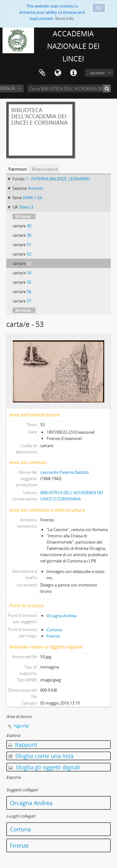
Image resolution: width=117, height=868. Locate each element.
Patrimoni (18, 169)
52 (29, 254)
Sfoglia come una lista (41, 756)
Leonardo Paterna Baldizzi (64, 472)
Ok (99, 8)
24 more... (24, 310)
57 (29, 301)
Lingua (58, 73)
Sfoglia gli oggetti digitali (44, 767)
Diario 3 (26, 207)
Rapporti (23, 745)
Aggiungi (21, 726)
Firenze (53, 636)
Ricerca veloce (45, 169)
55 (29, 282)
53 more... (24, 216)
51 (29, 245)
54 (29, 273)
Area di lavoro (42, 73)
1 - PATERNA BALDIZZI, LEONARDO (58, 179)
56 (29, 292)
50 (29, 235)
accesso (97, 73)
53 (29, 263)
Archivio (36, 188)
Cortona (54, 630)
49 (29, 226)
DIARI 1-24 (32, 198)
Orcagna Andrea (61, 616)
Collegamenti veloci (73, 73)
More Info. (65, 18)
